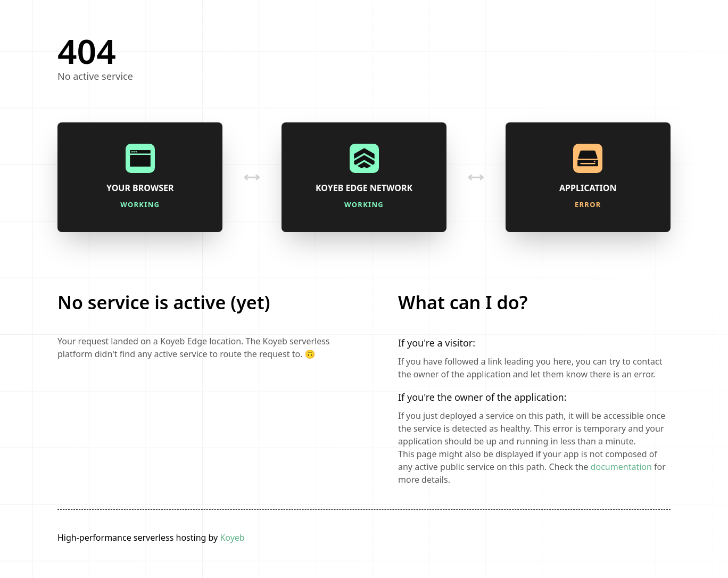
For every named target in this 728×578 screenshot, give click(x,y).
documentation (621, 467)
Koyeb (232, 538)
